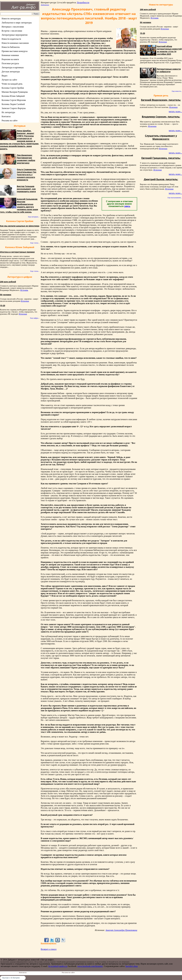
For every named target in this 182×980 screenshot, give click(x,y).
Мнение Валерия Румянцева (15, 92)
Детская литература (11, 72)
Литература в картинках (13, 67)
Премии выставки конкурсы (15, 51)
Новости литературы (11, 19)
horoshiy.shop (132, 966)
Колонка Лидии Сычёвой (13, 104)
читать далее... (175, 112)
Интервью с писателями (13, 27)
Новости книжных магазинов (15, 43)
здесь (127, 206)
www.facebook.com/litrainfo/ (90, 966)
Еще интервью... (34, 217)
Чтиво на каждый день (12, 84)
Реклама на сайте (10, 120)
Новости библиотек (11, 47)
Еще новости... (177, 91)
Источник (24, 290)
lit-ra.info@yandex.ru (58, 966)
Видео (4, 76)
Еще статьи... (35, 243)
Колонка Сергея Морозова (14, 100)
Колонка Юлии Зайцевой (13, 96)
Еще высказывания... (175, 198)
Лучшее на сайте (9, 80)
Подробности (83, 3)
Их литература (8, 112)
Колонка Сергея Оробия (13, 88)
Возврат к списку (49, 949)
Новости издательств (11, 39)
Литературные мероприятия (15, 35)
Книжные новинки (10, 55)
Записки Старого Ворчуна (14, 108)
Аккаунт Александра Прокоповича (121, 930)
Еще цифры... (35, 318)
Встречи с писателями (12, 31)
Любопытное (45, 5)
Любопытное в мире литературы (17, 23)
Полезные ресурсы (10, 63)
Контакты (6, 116)
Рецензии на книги (10, 59)
